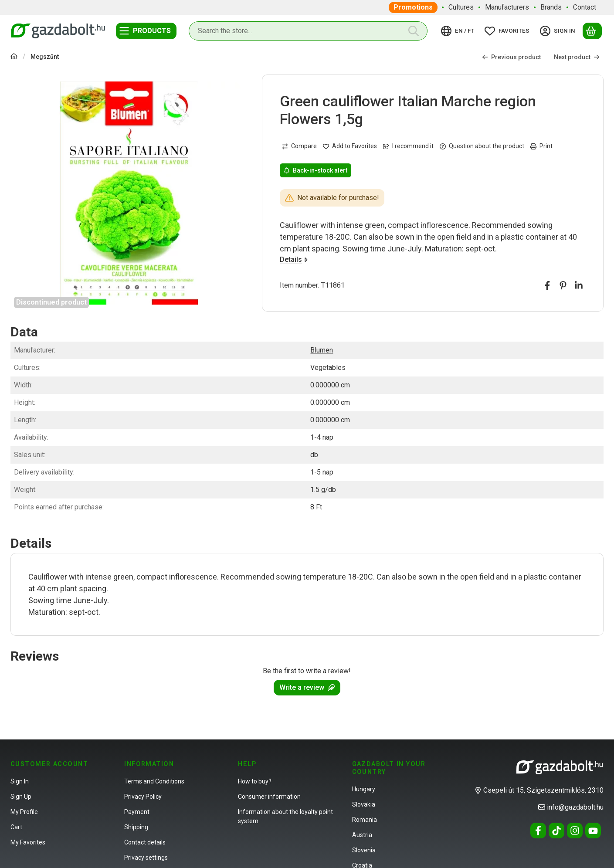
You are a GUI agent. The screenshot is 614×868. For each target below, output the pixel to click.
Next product (577, 57)
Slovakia (364, 804)
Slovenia (364, 850)
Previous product (511, 57)
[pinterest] (563, 286)
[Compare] (299, 146)
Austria (362, 835)
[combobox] (308, 31)
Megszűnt (45, 57)
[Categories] (146, 31)
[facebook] (547, 286)
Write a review (307, 687)
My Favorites (28, 842)
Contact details (145, 842)
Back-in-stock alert (315, 170)
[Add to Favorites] (350, 146)
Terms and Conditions (154, 781)
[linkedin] (579, 286)
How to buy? (255, 781)
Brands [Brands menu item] (551, 7)
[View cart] (592, 31)
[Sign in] (559, 31)
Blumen (322, 350)
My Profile (24, 812)
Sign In (20, 781)
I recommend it (408, 146)
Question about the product (482, 146)
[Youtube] (593, 831)
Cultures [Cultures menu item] (461, 7)
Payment (137, 812)
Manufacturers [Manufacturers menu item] (507, 7)
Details (294, 259)
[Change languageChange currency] (459, 31)
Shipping (136, 827)
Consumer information (269, 797)
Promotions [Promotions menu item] (413, 7)
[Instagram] (575, 831)
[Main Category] (14, 57)
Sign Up (21, 797)
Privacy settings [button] (146, 858)
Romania (365, 820)
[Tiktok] (556, 831)
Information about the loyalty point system (285, 816)
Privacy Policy (143, 797)
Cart (16, 827)
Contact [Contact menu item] (585, 7)
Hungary (364, 789)
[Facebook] (538, 831)
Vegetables (328, 368)
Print (541, 146)
